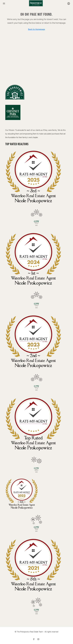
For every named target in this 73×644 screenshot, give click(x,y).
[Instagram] (39, 639)
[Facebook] (34, 639)
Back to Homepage (36, 29)
